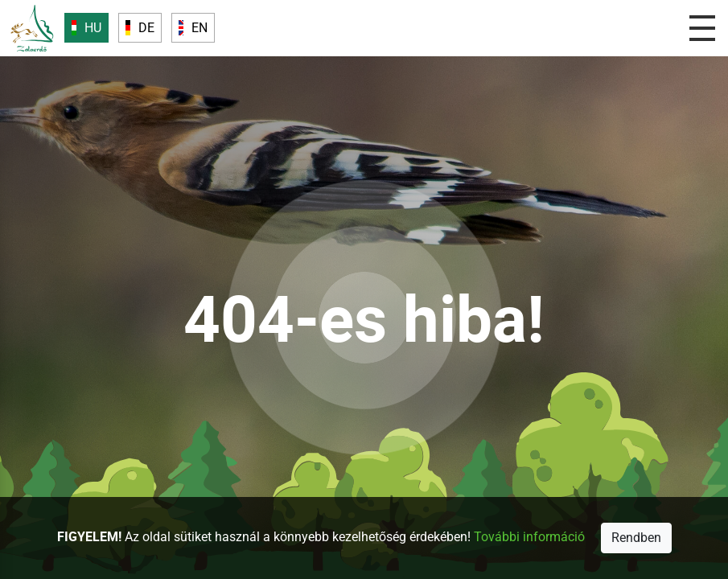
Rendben (635, 538)
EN (199, 28)
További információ (529, 537)
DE (146, 28)
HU (93, 28)
